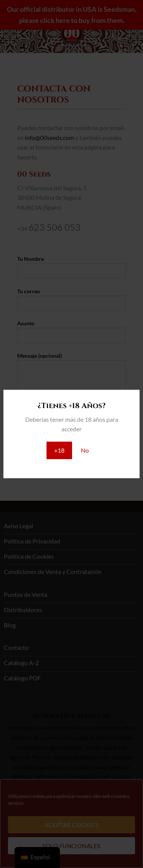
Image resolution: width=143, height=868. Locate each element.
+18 (59, 450)
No (85, 450)
